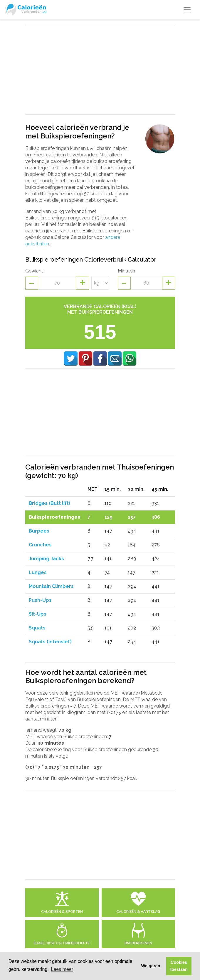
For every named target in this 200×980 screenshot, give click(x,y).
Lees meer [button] (62, 969)
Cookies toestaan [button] (179, 966)
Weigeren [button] (151, 966)
